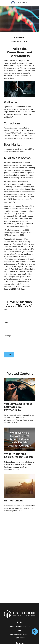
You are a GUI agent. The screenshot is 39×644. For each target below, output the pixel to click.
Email (6, 323)
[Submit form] (9, 355)
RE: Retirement (14, 501)
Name (6, 310)
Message (7, 336)
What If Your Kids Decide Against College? (19, 455)
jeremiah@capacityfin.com (20, 626)
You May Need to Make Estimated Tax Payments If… (18, 407)
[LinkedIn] (21, 622)
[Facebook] (18, 622)
